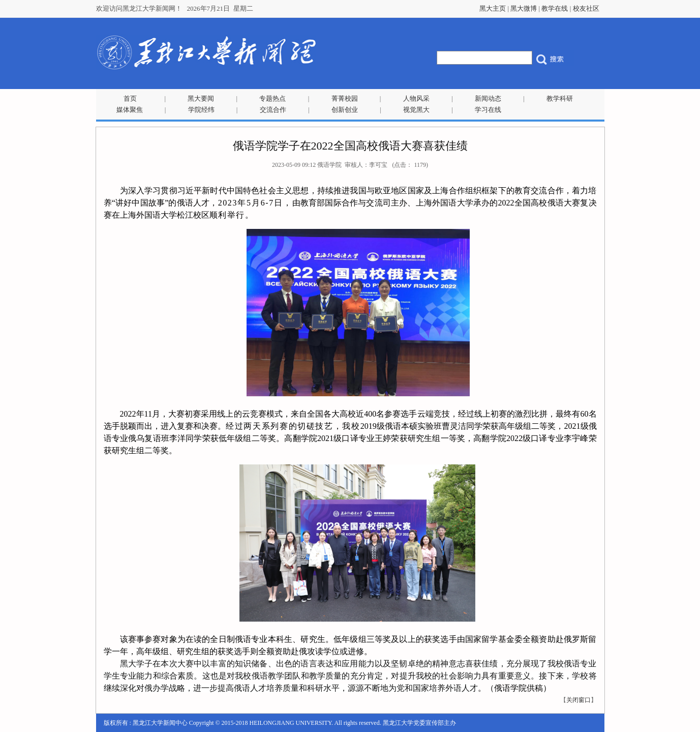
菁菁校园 (345, 98)
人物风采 (416, 98)
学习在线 (488, 110)
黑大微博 (524, 8)
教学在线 (555, 8)
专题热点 (272, 98)
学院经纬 (201, 110)
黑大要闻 (201, 98)
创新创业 (345, 110)
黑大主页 (493, 8)
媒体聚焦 (130, 110)
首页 (130, 98)
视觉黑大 (416, 110)
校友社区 (586, 8)
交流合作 (273, 110)
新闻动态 (488, 98)
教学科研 (560, 98)
